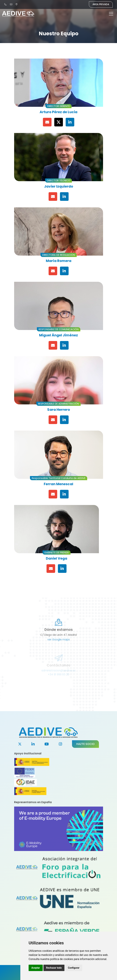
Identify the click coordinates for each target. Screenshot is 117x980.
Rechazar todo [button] (54, 968)
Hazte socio (85, 744)
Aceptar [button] (36, 968)
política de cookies (62, 959)
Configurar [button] (74, 968)
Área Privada (101, 4)
